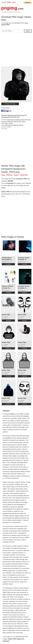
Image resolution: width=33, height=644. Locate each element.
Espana (14, 2)
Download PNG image (10, 104)
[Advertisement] (16, 50)
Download (8, 264)
